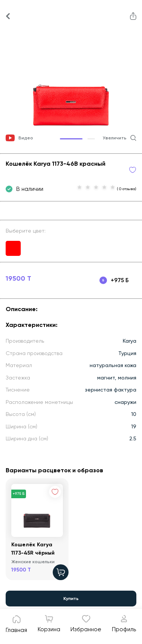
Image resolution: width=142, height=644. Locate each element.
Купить (71, 599)
